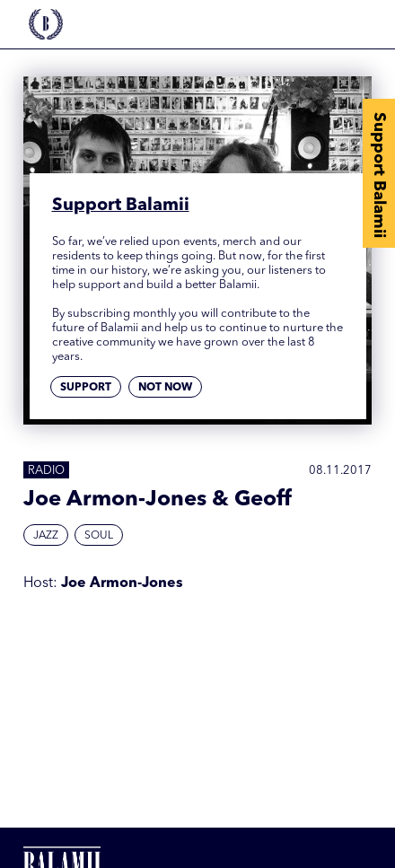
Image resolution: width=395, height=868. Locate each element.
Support (86, 388)
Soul (99, 536)
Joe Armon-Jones (122, 583)
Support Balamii (379, 175)
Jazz (46, 536)
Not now (165, 388)
